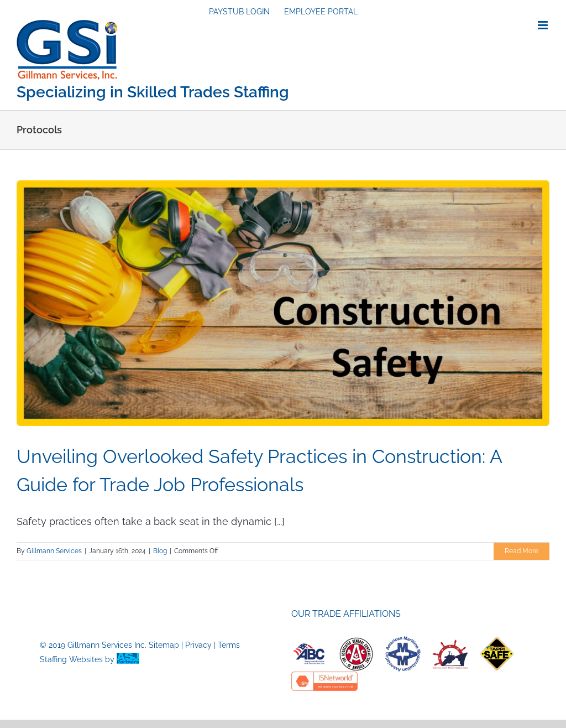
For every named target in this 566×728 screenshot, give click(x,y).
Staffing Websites (71, 659)
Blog (160, 551)
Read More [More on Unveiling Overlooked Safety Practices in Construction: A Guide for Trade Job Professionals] (522, 551)
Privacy (198, 645)
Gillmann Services (54, 551)
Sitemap (164, 645)
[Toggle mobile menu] (544, 25)
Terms (229, 645)
